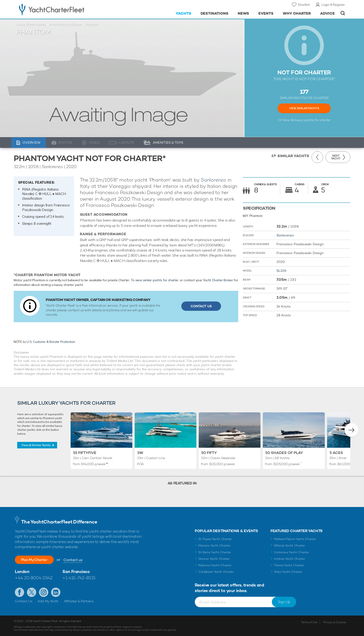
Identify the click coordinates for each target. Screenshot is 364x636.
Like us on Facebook (19, 592)
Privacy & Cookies (335, 622)
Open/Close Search (343, 13)
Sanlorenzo (213, 180)
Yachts (184, 13)
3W (140, 453)
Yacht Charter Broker (218, 280)
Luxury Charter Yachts (31, 24)
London (22, 571)
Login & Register (333, 5)
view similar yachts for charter (157, 280)
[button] (351, 430)
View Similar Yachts (304, 108)
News (243, 13)
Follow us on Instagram (44, 592)
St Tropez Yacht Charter (215, 539)
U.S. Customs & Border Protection (51, 342)
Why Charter (297, 13)
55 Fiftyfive (85, 453)
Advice (327, 13)
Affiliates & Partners (79, 601)
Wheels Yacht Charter (290, 545)
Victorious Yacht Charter (291, 552)
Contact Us (201, 306)
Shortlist (304, 5)
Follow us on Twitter (32, 592)
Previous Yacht (317, 157)
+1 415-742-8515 (79, 578)
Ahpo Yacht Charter (288, 572)
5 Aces (336, 453)
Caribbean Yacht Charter (216, 572)
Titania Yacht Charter (289, 565)
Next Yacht (336, 157)
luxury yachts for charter (312, 120)
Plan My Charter (37, 560)
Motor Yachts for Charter (65, 24)
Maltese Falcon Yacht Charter (295, 539)
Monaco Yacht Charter (214, 545)
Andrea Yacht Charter (290, 559)
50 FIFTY (209, 453)
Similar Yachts (293, 156)
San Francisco (76, 571)
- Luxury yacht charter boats (66, 9)
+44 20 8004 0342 (34, 578)
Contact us (78, 560)
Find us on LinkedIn (56, 592)
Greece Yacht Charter (214, 559)
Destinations (215, 13)
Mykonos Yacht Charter (215, 565)
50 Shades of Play (284, 453)
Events (266, 13)
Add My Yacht (48, 601)
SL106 (281, 271)
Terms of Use (309, 622)
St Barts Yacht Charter (215, 552)
